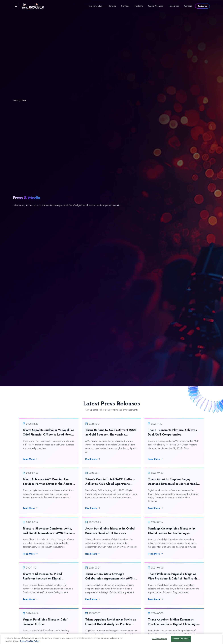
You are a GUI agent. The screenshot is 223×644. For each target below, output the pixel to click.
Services (125, 6)
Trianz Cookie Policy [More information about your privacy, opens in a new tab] (30, 642)
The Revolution (95, 6)
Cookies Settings (159, 640)
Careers (188, 6)
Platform (112, 6)
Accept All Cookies (181, 640)
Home (15, 100)
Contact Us (202, 6)
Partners (139, 6)
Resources (174, 6)
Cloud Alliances (156, 6)
